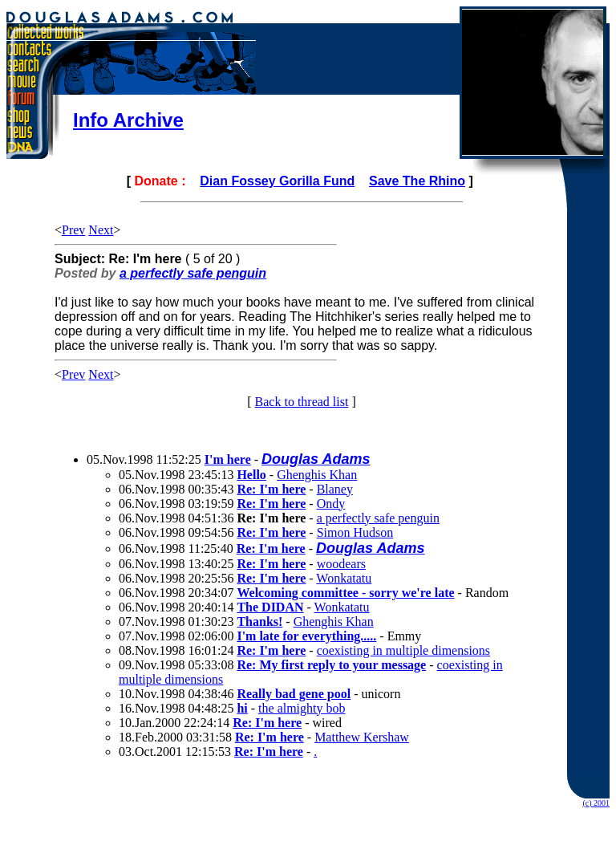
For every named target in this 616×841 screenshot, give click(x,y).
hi (242, 708)
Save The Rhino (417, 181)
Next (101, 230)
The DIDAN (270, 607)
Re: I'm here (271, 489)
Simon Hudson (355, 532)
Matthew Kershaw (362, 737)
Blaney (335, 489)
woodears (341, 564)
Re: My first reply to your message (331, 665)
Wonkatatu (344, 578)
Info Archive (128, 120)
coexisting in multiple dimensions (403, 650)
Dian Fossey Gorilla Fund (277, 181)
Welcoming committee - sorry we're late (345, 593)
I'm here (228, 459)
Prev (73, 230)
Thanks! (259, 622)
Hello (251, 475)
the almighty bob (302, 708)
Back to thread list (302, 402)
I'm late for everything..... (306, 636)
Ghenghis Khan (317, 475)
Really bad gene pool (294, 694)
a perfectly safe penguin (193, 273)
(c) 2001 (596, 803)
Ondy (331, 504)
